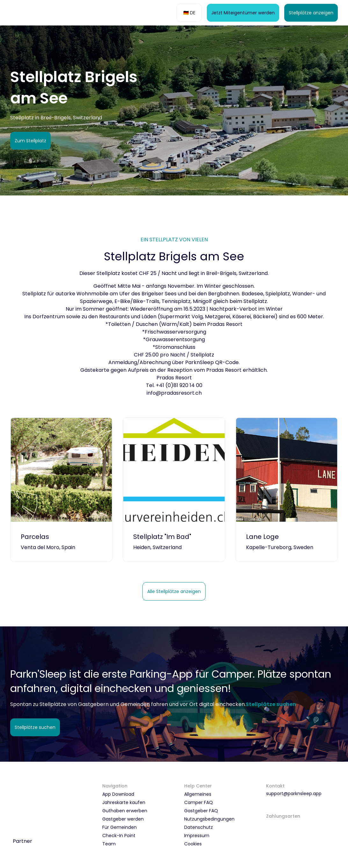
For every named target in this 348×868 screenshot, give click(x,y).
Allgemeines (198, 794)
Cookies (193, 844)
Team (109, 844)
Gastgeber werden (123, 819)
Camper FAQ (199, 802)
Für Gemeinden (120, 827)
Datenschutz (199, 827)
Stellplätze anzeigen (311, 13)
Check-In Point (119, 836)
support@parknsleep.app (294, 794)
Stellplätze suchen (35, 727)
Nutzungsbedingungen (209, 819)
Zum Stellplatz (30, 141)
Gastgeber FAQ (201, 811)
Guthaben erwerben (125, 811)
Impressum (197, 836)
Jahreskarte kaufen (124, 802)
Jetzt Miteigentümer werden (243, 13)
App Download (118, 794)
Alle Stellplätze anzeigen (174, 591)
